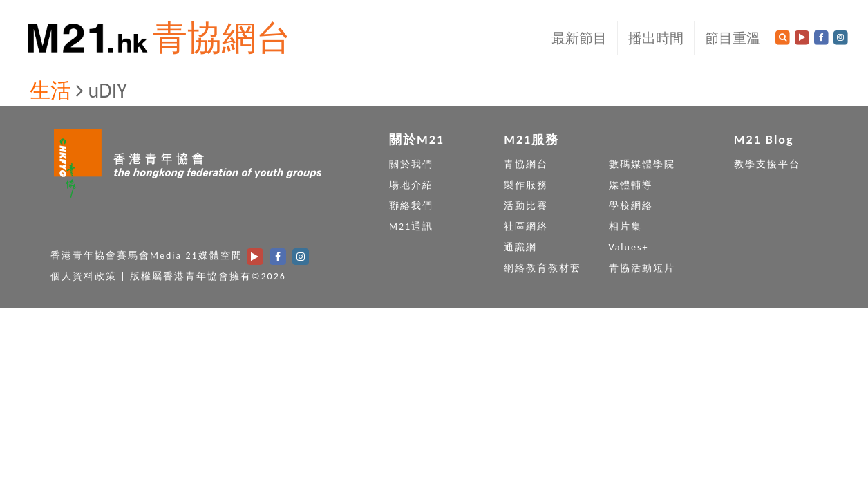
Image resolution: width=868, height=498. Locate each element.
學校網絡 (631, 206)
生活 (50, 90)
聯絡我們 (411, 206)
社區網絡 (526, 227)
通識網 (520, 247)
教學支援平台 (767, 164)
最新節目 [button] (579, 38)
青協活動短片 (642, 268)
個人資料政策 (84, 276)
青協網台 (222, 38)
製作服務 (526, 185)
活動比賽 (526, 206)
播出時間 (656, 38)
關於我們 (411, 164)
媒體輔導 (631, 185)
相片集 (625, 227)
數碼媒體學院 (642, 164)
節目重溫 (733, 38)
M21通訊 (411, 227)
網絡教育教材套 (542, 268)
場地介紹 (411, 185)
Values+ (629, 247)
